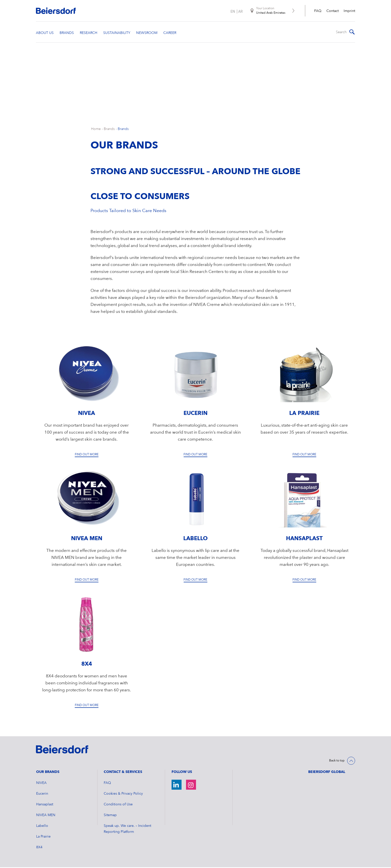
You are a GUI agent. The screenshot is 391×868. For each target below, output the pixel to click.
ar (240, 11)
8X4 (39, 848)
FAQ (318, 11)
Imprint (349, 11)
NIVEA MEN (46, 816)
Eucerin (42, 794)
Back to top (337, 761)
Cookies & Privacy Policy (123, 794)
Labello (42, 827)
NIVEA (41, 784)
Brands (109, 130)
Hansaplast (45, 805)
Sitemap (110, 816)
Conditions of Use (118, 805)
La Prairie (43, 837)
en (233, 11)
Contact (333, 11)
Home (96, 130)
